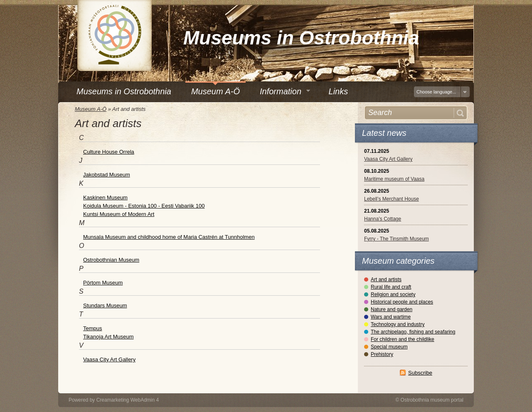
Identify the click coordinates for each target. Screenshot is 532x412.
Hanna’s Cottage (383, 219)
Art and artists (386, 280)
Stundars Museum (105, 305)
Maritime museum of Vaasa (394, 179)
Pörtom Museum (103, 283)
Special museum (389, 347)
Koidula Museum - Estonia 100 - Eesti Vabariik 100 (144, 206)
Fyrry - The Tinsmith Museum (397, 239)
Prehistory (382, 354)
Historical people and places (402, 302)
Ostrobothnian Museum (111, 260)
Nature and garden (392, 309)
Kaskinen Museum (105, 197)
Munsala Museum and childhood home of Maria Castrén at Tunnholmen (169, 237)
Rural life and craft (391, 287)
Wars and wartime (391, 317)
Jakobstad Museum (107, 175)
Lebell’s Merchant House (392, 199)
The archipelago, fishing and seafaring (413, 332)
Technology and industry (398, 324)
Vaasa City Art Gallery (388, 159)
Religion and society (393, 294)
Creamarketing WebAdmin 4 (128, 400)
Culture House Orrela (109, 152)
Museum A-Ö (91, 109)
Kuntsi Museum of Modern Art (119, 214)
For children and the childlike (403, 339)
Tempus (93, 328)
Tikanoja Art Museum (108, 337)
